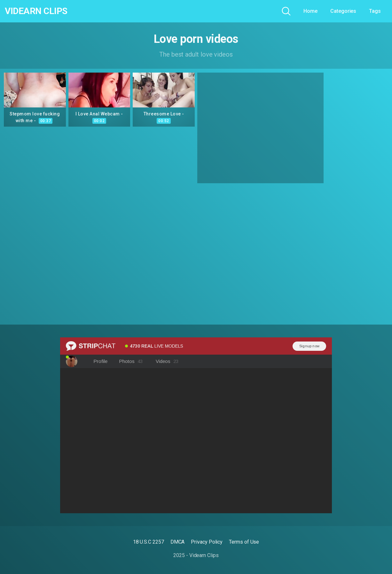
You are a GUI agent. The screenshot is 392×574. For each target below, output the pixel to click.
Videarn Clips (36, 11)
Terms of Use (244, 542)
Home (310, 11)
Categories (343, 11)
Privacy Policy (207, 542)
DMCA (178, 542)
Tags (375, 11)
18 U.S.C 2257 (149, 542)
